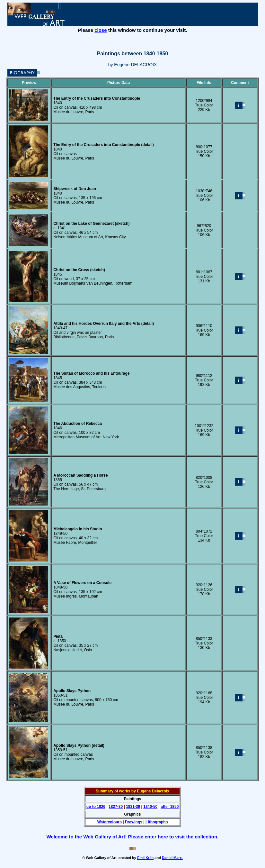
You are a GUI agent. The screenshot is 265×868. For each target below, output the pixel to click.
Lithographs (157, 822)
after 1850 (170, 807)
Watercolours (110, 822)
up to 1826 (96, 807)
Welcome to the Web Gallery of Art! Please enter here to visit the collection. (133, 837)
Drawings (134, 822)
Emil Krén (145, 858)
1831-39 (133, 807)
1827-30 (116, 807)
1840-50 (150, 807)
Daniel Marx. (172, 858)
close (101, 30)
